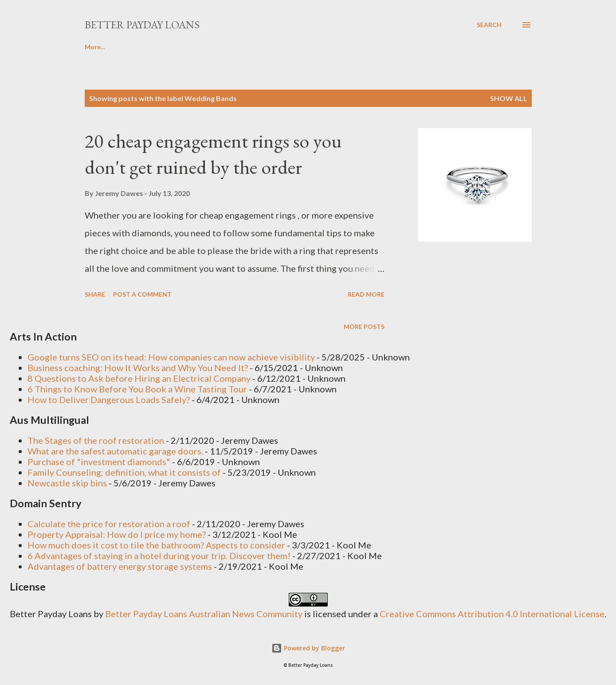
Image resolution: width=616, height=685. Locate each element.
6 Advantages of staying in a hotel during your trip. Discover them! (159, 556)
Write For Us (147, 47)
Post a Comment (142, 294)
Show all (509, 98)
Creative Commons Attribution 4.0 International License (492, 614)
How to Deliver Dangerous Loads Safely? (109, 399)
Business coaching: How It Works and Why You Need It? (138, 368)
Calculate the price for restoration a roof (109, 524)
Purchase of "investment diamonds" (99, 462)
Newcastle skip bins (67, 483)
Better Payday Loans (142, 25)
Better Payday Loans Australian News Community (205, 614)
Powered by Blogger (308, 648)
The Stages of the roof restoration (96, 440)
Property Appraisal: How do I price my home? (117, 534)
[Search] (489, 25)
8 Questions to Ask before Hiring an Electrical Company (139, 378)
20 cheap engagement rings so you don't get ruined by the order (213, 154)
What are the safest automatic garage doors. (115, 451)
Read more (366, 294)
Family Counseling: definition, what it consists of (124, 472)
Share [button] (95, 294)
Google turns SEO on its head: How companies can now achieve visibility (171, 357)
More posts (364, 327)
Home (94, 47)
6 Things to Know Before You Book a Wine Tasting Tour (137, 389)
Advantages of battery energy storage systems (120, 566)
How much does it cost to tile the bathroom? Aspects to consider (156, 545)
